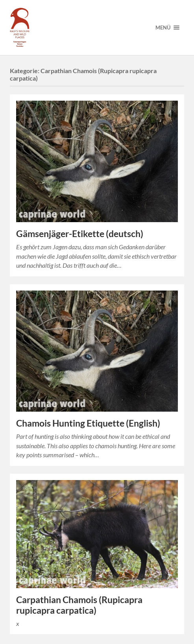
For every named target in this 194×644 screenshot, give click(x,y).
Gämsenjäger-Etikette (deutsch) (80, 234)
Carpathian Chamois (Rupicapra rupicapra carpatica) (79, 605)
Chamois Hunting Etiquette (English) (88, 423)
